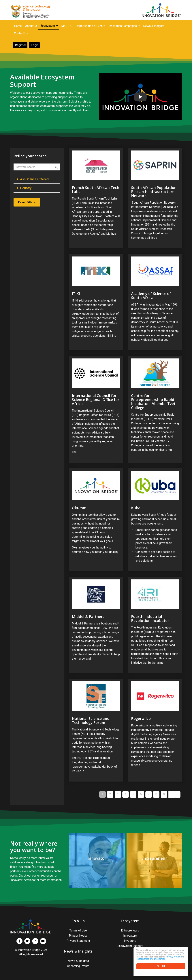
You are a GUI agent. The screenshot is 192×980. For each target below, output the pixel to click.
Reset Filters (27, 202)
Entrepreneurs (130, 930)
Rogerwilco (141, 718)
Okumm (79, 508)
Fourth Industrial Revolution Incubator (150, 619)
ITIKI (76, 294)
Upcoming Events (78, 966)
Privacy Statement (78, 941)
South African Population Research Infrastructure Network (154, 192)
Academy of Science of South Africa (151, 296)
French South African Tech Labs (96, 190)
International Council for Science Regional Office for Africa (96, 400)
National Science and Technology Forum (91, 720)
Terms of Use (78, 930)
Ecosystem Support (130, 946)
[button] (37, 179)
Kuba (136, 508)
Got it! (161, 966)
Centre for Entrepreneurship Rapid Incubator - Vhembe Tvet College (153, 402)
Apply (56, 167)
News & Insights (78, 961)
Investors (130, 941)
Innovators (130, 936)
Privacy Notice (144, 955)
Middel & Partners (88, 617)
